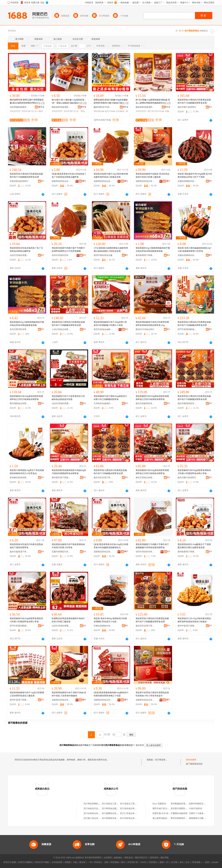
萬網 (161, 862)
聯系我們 (154, 858)
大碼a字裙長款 (196, 808)
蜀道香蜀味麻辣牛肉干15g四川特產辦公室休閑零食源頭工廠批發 (27, 694)
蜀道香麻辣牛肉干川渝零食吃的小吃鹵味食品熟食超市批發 (68, 398)
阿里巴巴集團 (10, 862)
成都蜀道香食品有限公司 (61, 181)
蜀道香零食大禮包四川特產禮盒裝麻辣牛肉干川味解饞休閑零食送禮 (194, 101)
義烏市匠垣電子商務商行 (103, 478)
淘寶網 (67, 862)
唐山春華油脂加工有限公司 (165, 818)
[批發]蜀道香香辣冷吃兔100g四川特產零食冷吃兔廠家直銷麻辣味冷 (111, 546)
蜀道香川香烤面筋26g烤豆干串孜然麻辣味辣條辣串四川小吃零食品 (27, 472)
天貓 (75, 862)
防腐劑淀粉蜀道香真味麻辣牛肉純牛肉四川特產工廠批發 (68, 620)
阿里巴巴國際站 (25, 862)
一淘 (90, 862)
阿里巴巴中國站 (42, 862)
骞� (41, 107)
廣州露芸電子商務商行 (61, 478)
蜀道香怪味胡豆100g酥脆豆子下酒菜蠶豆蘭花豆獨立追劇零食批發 (194, 546)
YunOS (143, 862)
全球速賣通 (57, 862)
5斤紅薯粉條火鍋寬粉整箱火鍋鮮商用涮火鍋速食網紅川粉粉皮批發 (111, 250)
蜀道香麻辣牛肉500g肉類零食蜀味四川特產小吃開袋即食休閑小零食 (194, 472)
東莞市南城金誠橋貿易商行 (103, 329)
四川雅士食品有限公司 (94, 818)
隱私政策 (129, 858)
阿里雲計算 (133, 862)
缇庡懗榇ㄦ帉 (122, 111)
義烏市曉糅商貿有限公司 (145, 403)
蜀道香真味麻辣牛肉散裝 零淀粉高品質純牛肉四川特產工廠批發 (153, 175)
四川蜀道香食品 (162, 760)
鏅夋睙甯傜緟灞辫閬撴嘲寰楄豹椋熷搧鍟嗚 (61, 107)
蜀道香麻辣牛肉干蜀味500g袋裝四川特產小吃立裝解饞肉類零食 (110, 398)
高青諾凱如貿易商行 (19, 181)
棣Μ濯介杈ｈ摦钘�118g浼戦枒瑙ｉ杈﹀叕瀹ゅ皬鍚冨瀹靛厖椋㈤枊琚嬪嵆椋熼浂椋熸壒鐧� (69, 102)
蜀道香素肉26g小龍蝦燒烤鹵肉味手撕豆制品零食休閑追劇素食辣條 (153, 250)
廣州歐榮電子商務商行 (145, 255)
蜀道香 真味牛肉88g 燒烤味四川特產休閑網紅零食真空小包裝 (110, 620)
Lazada (215, 862)
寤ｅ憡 (41, 103)
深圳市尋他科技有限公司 (61, 255)
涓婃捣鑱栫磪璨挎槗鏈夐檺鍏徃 (19, 107)
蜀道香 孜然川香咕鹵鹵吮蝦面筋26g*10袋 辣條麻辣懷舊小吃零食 (195, 250)
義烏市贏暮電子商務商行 (19, 552)
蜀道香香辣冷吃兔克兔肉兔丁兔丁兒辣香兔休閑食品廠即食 (26, 250)
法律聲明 (108, 858)
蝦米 (123, 862)
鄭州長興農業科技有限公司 (183, 818)
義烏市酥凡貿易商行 (187, 107)
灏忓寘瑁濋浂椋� (156, 111)
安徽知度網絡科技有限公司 (187, 181)
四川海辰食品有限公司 (130, 808)
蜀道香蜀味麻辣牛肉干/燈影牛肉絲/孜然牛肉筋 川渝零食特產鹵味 (69, 694)
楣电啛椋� (99, 111)
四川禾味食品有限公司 (130, 818)
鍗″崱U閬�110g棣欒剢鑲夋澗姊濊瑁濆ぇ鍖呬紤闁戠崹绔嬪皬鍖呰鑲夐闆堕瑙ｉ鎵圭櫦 (153, 102)
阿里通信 (153, 862)
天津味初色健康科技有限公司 (103, 403)
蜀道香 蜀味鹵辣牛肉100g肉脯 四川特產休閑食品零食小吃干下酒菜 (195, 175)
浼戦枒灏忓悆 (28, 111)
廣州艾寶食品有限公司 (145, 478)
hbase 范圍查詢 (159, 804)
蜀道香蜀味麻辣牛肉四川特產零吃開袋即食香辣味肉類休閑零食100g (152, 324)
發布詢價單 (191, 760)
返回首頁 (140, 745)
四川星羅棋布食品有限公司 (114, 818)
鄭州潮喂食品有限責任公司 (19, 403)
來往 (182, 862)
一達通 (206, 862)
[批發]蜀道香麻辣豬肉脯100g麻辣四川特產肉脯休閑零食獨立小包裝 (111, 694)
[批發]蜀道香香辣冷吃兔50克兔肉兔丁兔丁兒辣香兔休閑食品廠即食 (69, 175)
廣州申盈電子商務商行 (187, 626)
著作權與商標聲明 (93, 858)
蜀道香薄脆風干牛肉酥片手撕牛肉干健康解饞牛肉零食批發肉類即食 (152, 546)
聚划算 (82, 862)
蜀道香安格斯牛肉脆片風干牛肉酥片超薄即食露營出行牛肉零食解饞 (68, 250)
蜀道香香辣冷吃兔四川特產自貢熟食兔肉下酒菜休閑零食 (26, 546)
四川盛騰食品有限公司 (112, 813)
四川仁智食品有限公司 (130, 813)
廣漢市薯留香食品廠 (103, 255)
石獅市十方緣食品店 (198, 813)
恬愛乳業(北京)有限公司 (164, 813)
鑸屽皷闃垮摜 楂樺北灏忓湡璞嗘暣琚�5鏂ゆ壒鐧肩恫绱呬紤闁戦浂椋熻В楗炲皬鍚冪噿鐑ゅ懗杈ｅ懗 (27, 102)
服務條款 (118, 858)
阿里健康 (196, 862)
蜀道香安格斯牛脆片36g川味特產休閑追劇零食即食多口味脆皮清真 (111, 175)
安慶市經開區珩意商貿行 (61, 552)
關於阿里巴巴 (141, 858)
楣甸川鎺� (110, 111)
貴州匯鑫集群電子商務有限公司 (185, 804)
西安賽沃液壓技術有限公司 (183, 808)
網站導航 (165, 858)
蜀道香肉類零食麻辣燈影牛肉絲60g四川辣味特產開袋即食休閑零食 (69, 472)
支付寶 (174, 862)
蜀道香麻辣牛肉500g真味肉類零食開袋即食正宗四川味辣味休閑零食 (26, 398)
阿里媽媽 (115, 862)
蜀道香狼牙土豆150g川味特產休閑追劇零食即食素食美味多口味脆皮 (194, 620)
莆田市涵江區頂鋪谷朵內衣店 (166, 808)
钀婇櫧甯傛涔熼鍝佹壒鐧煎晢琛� (103, 107)
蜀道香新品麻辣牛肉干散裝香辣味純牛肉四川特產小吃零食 (68, 546)
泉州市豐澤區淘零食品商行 (19, 329)
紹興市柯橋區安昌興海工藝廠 (202, 804)
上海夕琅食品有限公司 (61, 329)
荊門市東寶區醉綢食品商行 (187, 329)
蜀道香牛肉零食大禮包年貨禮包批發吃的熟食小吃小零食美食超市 (152, 694)
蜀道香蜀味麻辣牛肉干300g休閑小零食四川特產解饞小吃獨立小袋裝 (110, 324)
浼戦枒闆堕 (15, 111)
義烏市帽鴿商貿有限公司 (187, 403)
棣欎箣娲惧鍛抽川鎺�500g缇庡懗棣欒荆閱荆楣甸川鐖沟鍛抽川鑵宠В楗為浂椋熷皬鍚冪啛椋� (111, 102)
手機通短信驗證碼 (179, 813)
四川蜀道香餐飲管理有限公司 (97, 804)
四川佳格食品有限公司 (94, 813)
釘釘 (188, 862)
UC (167, 862)
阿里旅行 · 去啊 (101, 862)
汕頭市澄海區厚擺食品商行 (19, 255)
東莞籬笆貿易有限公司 (19, 478)
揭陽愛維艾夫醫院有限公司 (201, 818)
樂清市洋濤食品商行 (145, 329)
